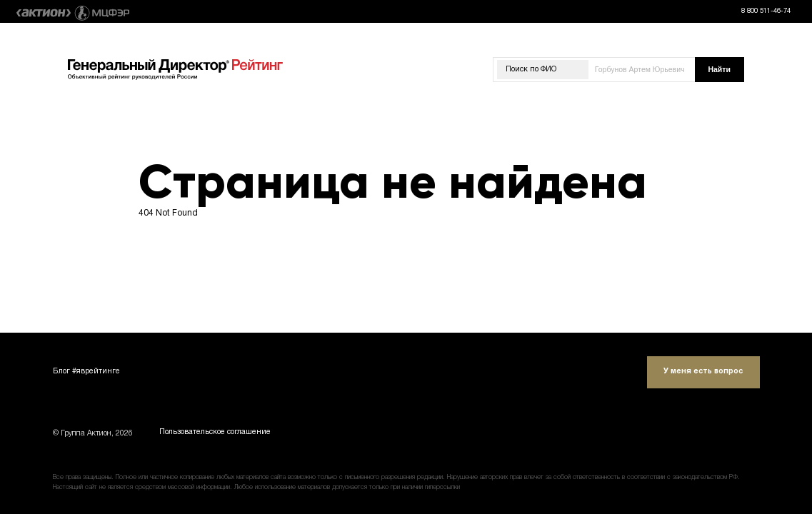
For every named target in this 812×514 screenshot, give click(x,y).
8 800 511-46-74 (766, 11)
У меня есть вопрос (703, 372)
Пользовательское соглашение (215, 434)
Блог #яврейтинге (86, 372)
